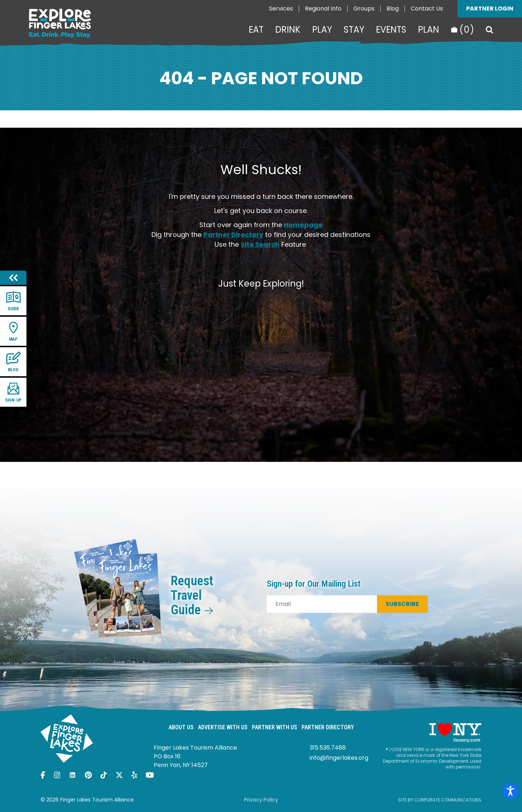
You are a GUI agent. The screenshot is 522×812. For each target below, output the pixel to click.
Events (391, 30)
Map (13, 331)
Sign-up (13, 392)
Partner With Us (275, 727)
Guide (13, 301)
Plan (428, 30)
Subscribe (402, 604)
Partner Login (490, 9)
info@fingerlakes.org (339, 758)
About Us (181, 727)
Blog (393, 9)
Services (281, 9)
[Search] (489, 30)
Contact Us (427, 9)
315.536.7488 (328, 748)
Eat (256, 30)
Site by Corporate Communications (440, 800)
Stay (354, 30)
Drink (288, 30)
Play (322, 30)
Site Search (260, 244)
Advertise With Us (223, 727)
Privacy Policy (261, 800)
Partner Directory (233, 235)
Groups (364, 9)
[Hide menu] (13, 278)
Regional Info (323, 9)
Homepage (303, 225)
